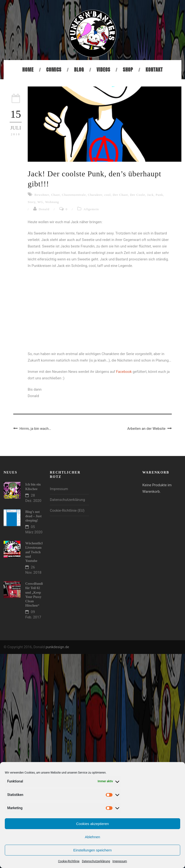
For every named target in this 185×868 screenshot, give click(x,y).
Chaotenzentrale (74, 195)
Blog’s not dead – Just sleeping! (33, 516)
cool (107, 195)
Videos (103, 70)
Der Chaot (120, 195)
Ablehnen (92, 837)
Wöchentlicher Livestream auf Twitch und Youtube (36, 552)
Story (32, 202)
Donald (44, 209)
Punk (159, 195)
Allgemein (91, 209)
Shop (128, 70)
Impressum (120, 861)
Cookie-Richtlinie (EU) (67, 511)
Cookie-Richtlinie (69, 861)
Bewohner (42, 195)
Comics (54, 70)
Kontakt (154, 70)
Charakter (95, 195)
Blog (79, 70)
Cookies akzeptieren (92, 824)
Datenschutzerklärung (96, 861)
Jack (150, 195)
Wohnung (52, 202)
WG (40, 202)
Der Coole (137, 195)
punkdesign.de (57, 647)
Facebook (124, 372)
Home (28, 70)
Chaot (55, 195)
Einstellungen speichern (92, 850)
